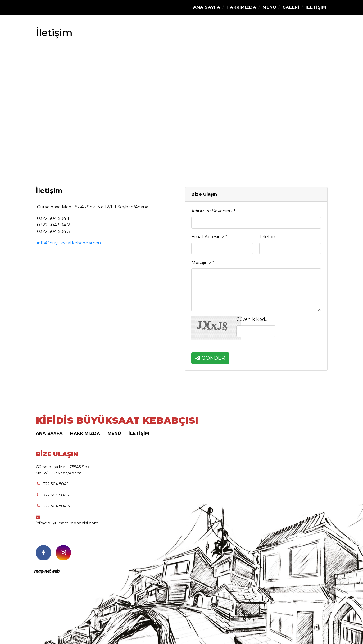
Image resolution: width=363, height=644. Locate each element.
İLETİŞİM (316, 7)
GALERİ (291, 7)
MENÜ (269, 7)
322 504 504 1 (52, 484)
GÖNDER (210, 358)
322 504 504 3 (53, 506)
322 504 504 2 (53, 495)
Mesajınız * (203, 263)
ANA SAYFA (207, 7)
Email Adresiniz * (209, 237)
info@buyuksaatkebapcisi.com (69, 243)
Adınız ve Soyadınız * (213, 211)
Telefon (267, 237)
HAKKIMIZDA (241, 7)
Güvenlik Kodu (252, 319)
